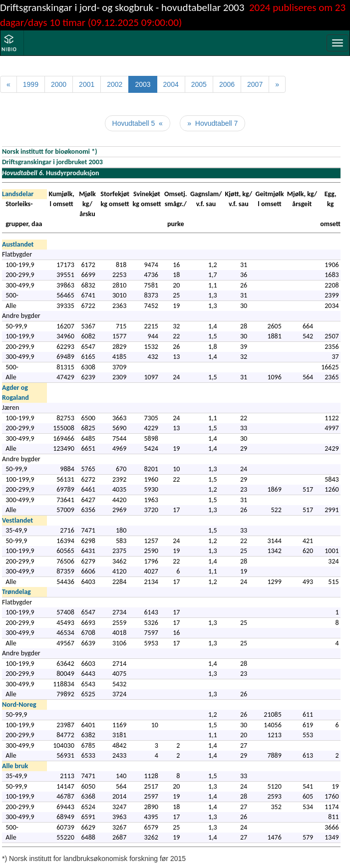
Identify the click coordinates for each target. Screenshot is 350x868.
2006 (227, 84)
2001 (87, 84)
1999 (31, 84)
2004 (171, 84)
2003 (143, 84)
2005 (199, 84)
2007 (255, 84)
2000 (59, 84)
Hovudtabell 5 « (138, 123)
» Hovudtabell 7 (212, 123)
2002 (115, 84)
